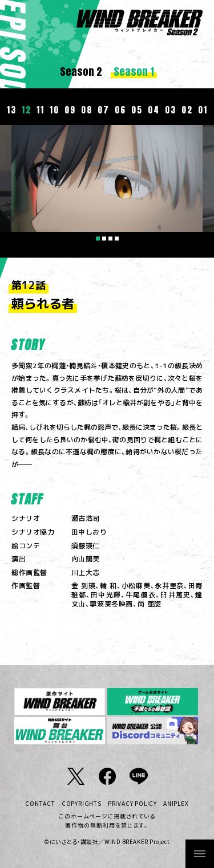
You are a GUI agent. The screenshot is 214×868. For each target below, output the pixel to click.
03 (170, 110)
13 (11, 110)
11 (40, 110)
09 (70, 110)
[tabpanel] (107, 178)
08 (86, 110)
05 (137, 110)
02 (187, 110)
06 (120, 110)
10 (54, 110)
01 (203, 110)
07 (103, 110)
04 (154, 110)
